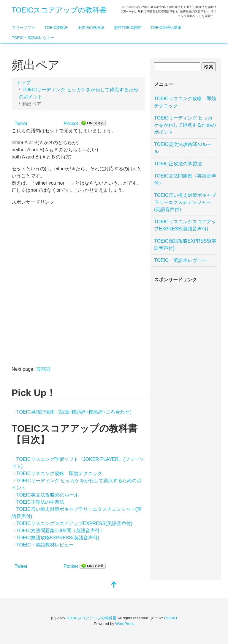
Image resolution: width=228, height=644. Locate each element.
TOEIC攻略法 (56, 28)
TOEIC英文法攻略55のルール (47, 495)
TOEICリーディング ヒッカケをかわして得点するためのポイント (185, 125)
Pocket (71, 124)
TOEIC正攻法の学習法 (40, 502)
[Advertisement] (56, 243)
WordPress (125, 624)
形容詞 (43, 369)
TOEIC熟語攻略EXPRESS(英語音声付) (58, 538)
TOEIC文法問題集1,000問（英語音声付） (60, 531)
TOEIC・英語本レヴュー (33, 38)
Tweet (21, 124)
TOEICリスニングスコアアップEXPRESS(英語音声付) (74, 523)
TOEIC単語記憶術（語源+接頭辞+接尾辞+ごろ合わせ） (75, 412)
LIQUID (171, 618)
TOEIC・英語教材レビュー (45, 545)
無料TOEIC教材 (128, 28)
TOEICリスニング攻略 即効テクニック (59, 473)
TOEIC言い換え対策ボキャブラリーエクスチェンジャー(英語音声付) (185, 202)
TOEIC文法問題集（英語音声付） (185, 179)
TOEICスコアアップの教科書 (59, 10)
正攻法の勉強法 (91, 28)
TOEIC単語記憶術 (166, 28)
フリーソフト (23, 28)
